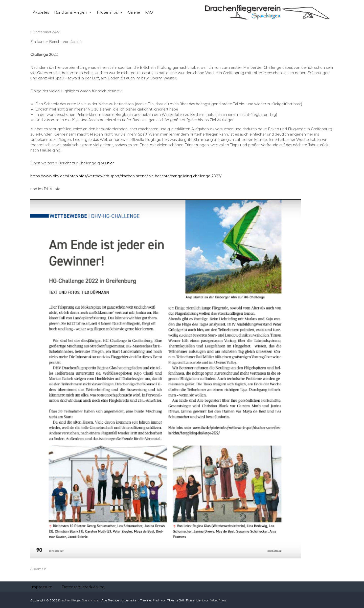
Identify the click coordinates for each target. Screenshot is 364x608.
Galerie (134, 12)
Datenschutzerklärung (83, 587)
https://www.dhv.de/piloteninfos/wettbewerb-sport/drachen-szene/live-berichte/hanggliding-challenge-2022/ (126, 176)
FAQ (149, 12)
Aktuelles (41, 12)
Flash (156, 600)
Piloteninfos (110, 12)
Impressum (42, 587)
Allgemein (38, 569)
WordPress (218, 600)
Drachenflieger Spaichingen (79, 600)
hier (110, 163)
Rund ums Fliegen (73, 12)
